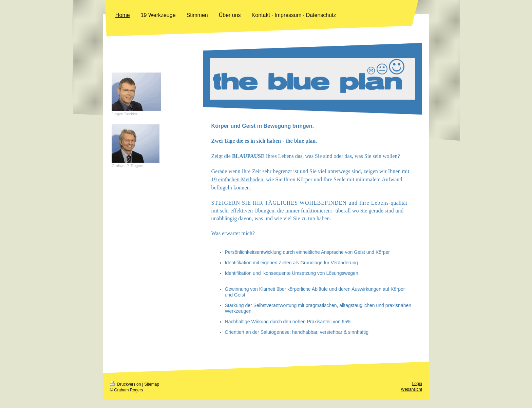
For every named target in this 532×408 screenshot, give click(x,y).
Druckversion (126, 392)
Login (417, 392)
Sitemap (152, 392)
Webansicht (412, 397)
